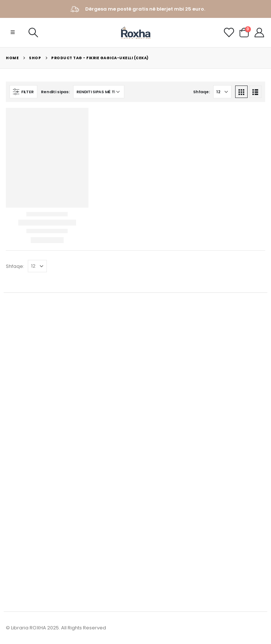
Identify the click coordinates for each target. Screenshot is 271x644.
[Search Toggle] (33, 33)
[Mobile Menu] (13, 33)
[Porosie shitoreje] (99, 92)
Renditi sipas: (55, 92)
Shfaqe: (201, 92)
